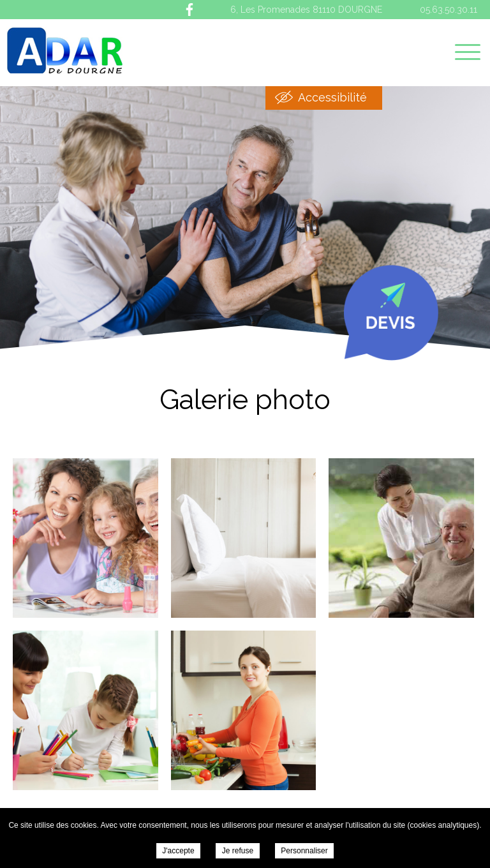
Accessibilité (332, 97)
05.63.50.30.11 (449, 10)
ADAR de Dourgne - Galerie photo (64, 50)
